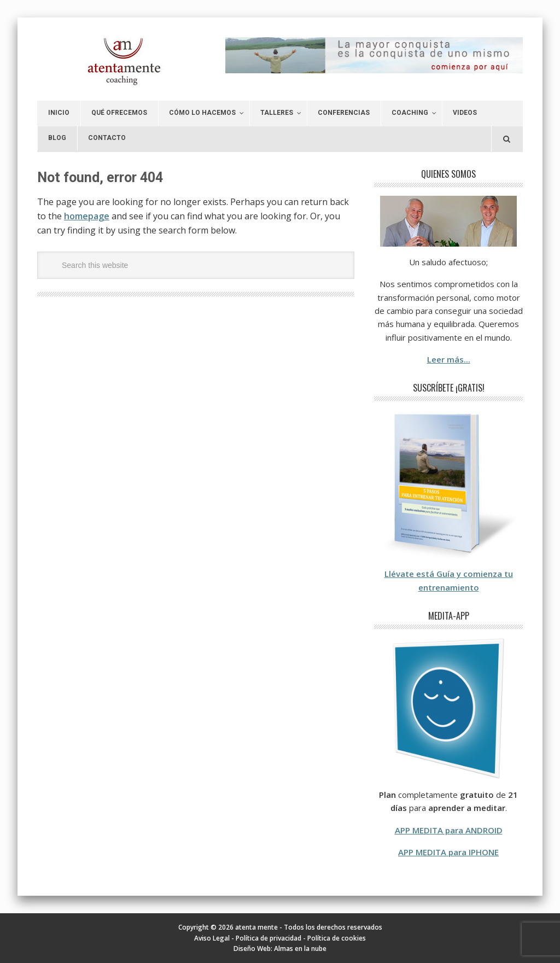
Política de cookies (337, 938)
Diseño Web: (254, 949)
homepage (87, 216)
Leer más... (449, 359)
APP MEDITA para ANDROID (449, 830)
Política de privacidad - (272, 938)
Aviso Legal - (215, 938)
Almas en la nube (300, 949)
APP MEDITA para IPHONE (448, 852)
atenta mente (112, 62)
